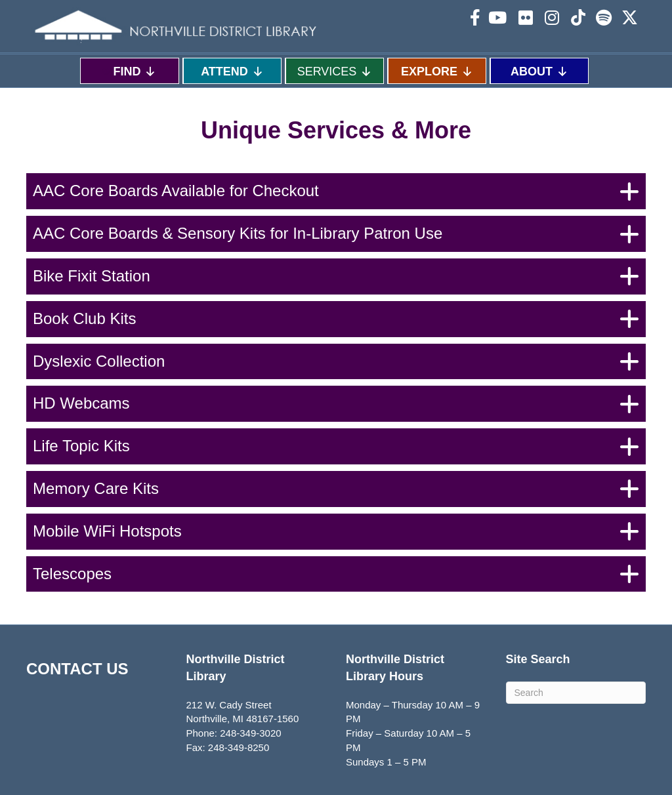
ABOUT (539, 71)
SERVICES (335, 71)
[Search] (576, 693)
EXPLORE (437, 71)
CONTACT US (77, 669)
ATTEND (232, 71)
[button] (336, 191)
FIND (135, 71)
